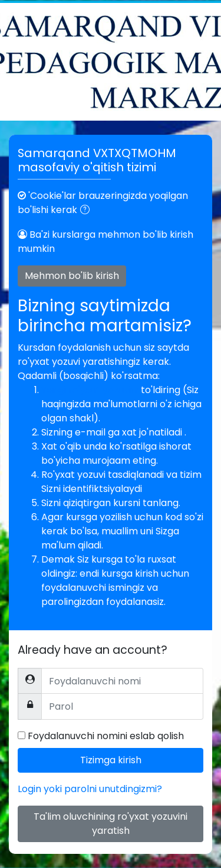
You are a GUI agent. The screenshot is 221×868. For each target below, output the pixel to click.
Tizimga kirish (111, 760)
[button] (87, 211)
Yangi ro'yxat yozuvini (91, 390)
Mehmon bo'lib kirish (72, 276)
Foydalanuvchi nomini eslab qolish (106, 736)
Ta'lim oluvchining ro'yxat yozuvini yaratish (111, 824)
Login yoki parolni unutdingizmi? (90, 789)
